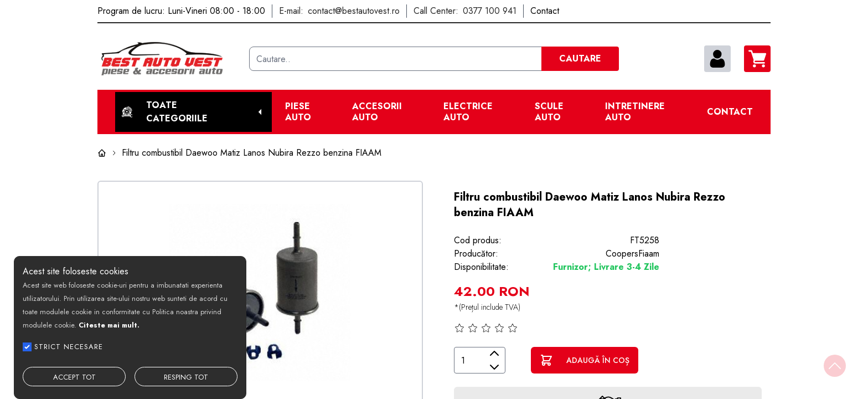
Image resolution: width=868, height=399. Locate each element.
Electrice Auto (468, 112)
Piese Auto (298, 112)
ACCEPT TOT (74, 377)
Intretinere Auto (635, 112)
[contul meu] (717, 59)
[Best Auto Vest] (169, 59)
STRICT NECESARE (69, 347)
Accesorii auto (377, 112)
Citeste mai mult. (109, 325)
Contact (730, 112)
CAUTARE (580, 58)
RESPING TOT (186, 377)
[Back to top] (835, 366)
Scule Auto (549, 112)
